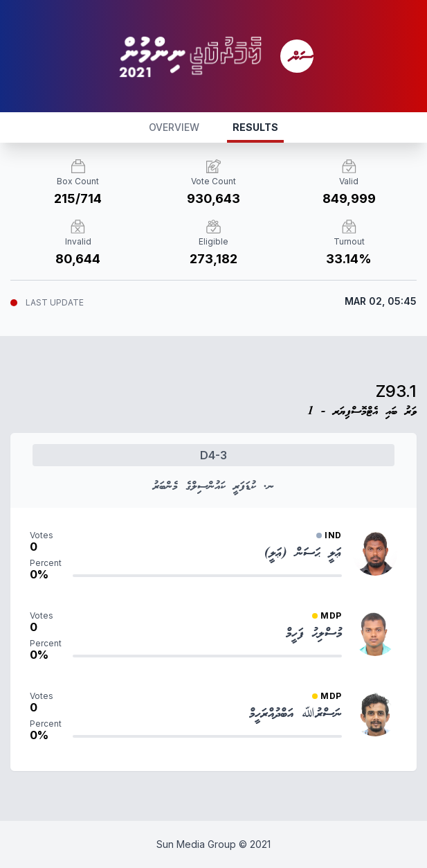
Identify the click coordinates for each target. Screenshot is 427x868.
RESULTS (255, 127)
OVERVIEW (174, 127)
